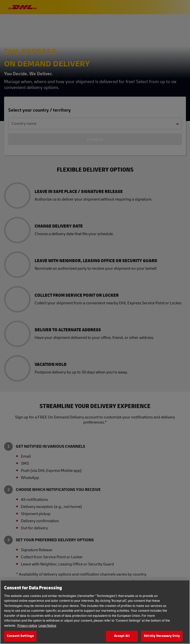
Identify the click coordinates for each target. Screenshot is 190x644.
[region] (95, 612)
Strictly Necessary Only (162, 636)
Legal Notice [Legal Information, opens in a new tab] (47, 626)
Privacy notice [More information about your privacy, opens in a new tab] (27, 626)
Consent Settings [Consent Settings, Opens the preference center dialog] (20, 636)
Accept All (122, 636)
